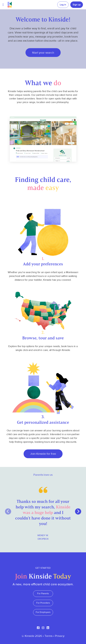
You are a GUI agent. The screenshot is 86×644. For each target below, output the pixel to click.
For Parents (43, 593)
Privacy (60, 636)
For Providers (43, 603)
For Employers (43, 612)
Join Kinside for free (43, 454)
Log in (63, 5)
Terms (48, 636)
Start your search (43, 53)
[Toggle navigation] (3, 5)
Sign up (77, 5)
